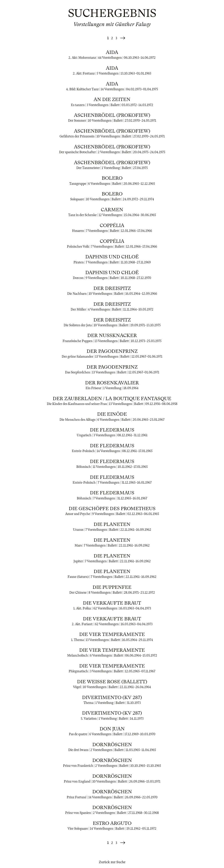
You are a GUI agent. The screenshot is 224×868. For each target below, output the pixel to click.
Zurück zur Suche (112, 862)
